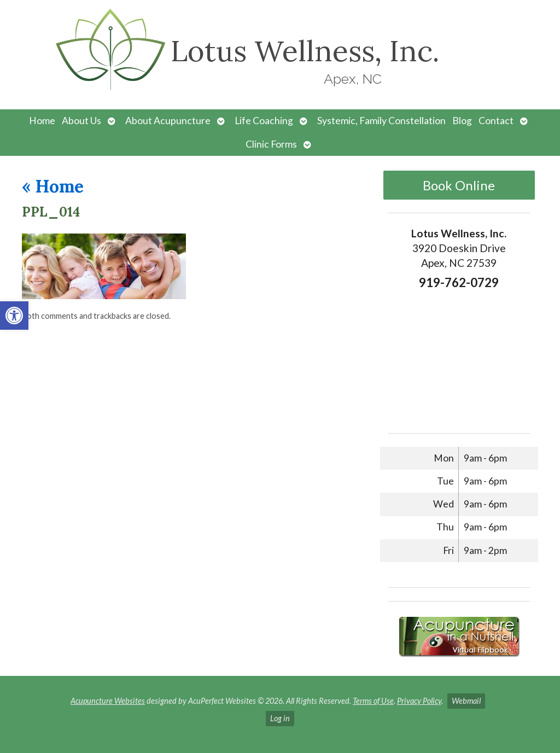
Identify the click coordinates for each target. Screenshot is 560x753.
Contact (496, 121)
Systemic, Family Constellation (381, 121)
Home (42, 121)
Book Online (459, 185)
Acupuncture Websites (108, 701)
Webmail (466, 701)
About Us (81, 121)
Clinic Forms (271, 144)
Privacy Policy (419, 701)
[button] (14, 316)
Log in (280, 718)
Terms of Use (373, 701)
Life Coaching (264, 121)
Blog (462, 121)
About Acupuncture (168, 121)
